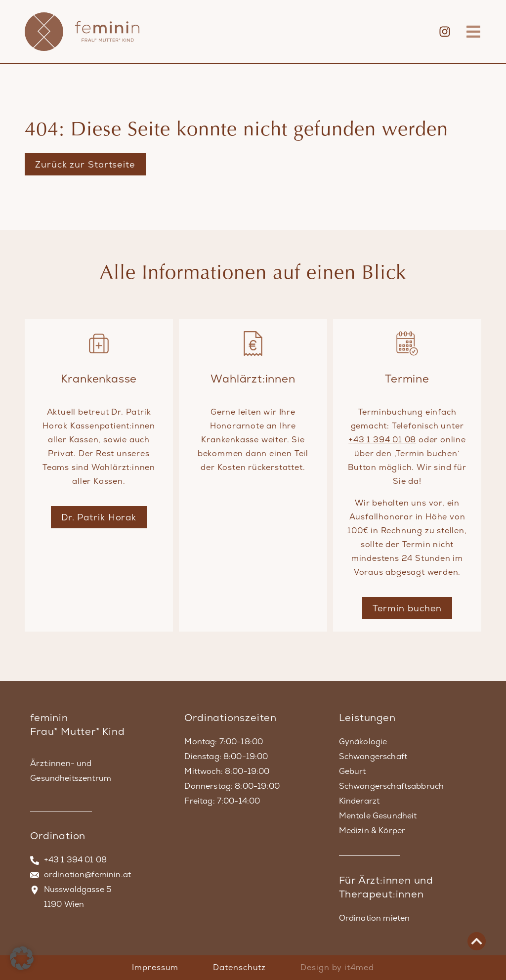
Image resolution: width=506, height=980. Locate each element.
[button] (22, 958)
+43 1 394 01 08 (382, 440)
